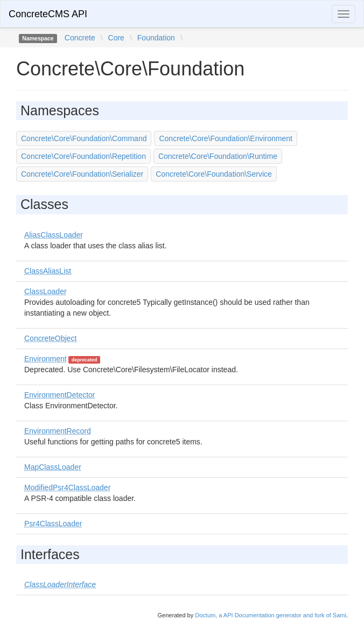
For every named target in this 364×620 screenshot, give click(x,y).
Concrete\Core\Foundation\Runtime (218, 156)
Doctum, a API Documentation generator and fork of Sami (271, 615)
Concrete (80, 38)
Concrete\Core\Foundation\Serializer (82, 174)
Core (116, 38)
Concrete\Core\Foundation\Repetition (83, 156)
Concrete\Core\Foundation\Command (84, 138)
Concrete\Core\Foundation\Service (214, 174)
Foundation (156, 38)
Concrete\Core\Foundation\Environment (225, 138)
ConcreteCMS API (48, 14)
